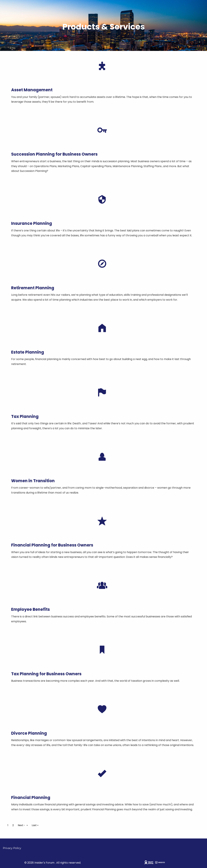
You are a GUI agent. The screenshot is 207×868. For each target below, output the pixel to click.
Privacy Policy (12, 848)
